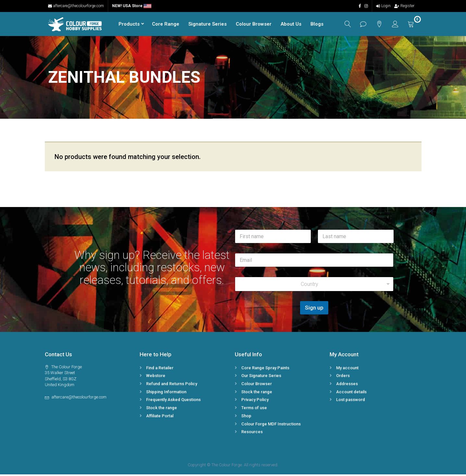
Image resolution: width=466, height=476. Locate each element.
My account (347, 369)
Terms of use (254, 409)
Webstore (156, 377)
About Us (289, 25)
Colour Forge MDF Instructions (271, 425)
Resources (252, 433)
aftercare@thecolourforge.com (76, 6)
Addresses (347, 385)
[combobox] (314, 286)
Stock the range (162, 409)
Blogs (315, 25)
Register (404, 6)
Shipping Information (166, 393)
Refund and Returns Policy (172, 385)
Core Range (164, 25)
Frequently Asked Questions (173, 401)
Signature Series (206, 25)
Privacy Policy (255, 401)
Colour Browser (252, 25)
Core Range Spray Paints (265, 369)
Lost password (351, 401)
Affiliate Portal (160, 417)
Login (383, 6)
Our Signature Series (261, 377)
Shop (246, 417)
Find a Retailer (160, 369)
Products (127, 25)
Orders (343, 377)
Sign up (314, 309)
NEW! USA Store (132, 6)
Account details (351, 393)
